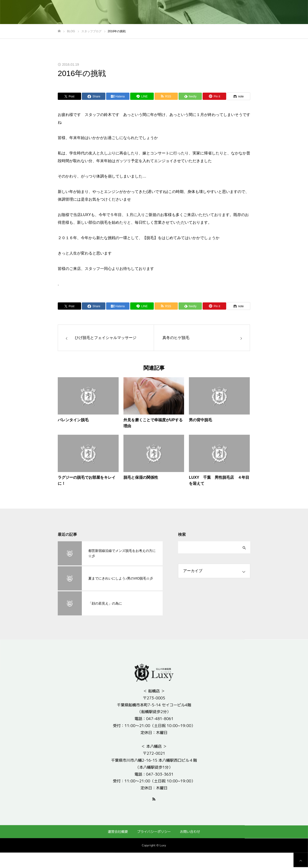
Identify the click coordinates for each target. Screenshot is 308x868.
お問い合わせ (190, 832)
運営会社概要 (118, 831)
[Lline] (142, 96)
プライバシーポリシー (154, 832)
